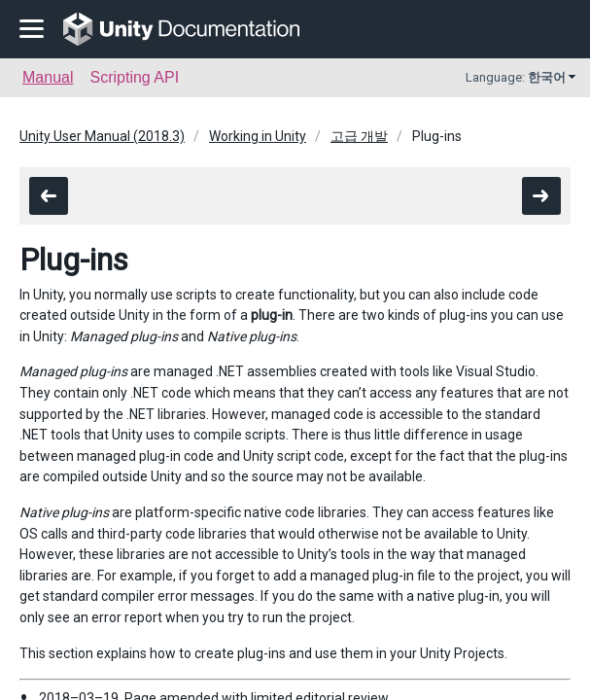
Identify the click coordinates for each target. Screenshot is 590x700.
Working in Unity (258, 136)
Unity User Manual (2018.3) (102, 136)
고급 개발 (359, 136)
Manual (48, 77)
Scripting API (134, 77)
